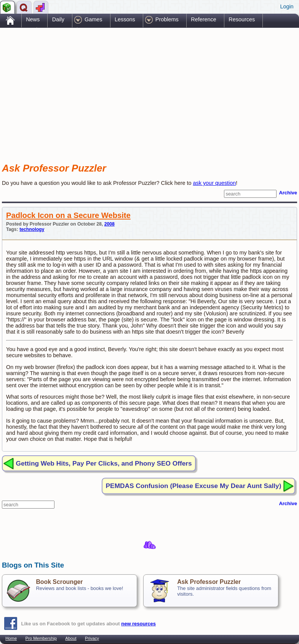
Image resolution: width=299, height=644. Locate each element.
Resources (242, 19)
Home (11, 638)
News (33, 19)
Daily (58, 19)
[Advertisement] (91, 89)
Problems (167, 19)
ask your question (215, 183)
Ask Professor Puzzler (209, 582)
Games (93, 19)
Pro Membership (41, 638)
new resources (138, 624)
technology (32, 229)
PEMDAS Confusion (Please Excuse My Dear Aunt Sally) (194, 486)
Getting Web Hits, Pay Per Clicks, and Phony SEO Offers (104, 463)
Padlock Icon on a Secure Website (68, 215)
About (71, 638)
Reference (203, 19)
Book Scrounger (59, 582)
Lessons (125, 19)
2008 (110, 224)
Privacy (92, 638)
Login (287, 6)
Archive (288, 193)
